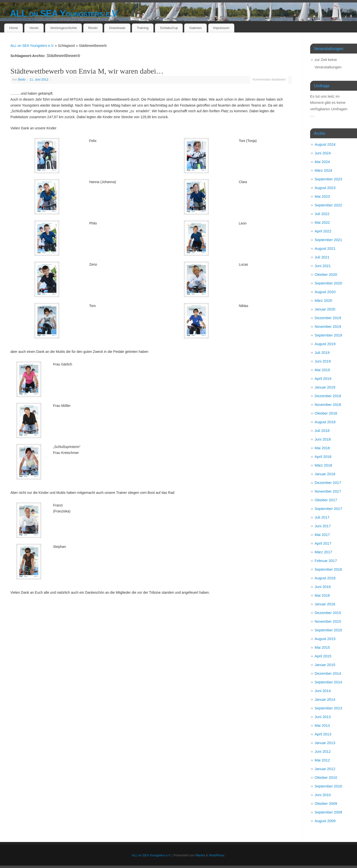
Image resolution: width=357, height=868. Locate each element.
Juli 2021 (322, 257)
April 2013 (323, 734)
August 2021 (325, 248)
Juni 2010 (323, 795)
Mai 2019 (322, 370)
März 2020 (323, 300)
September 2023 (328, 179)
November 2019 (328, 326)
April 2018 (323, 457)
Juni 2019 (323, 361)
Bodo (22, 80)
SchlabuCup (169, 28)
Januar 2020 (325, 309)
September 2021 (328, 240)
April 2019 (323, 378)
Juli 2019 (322, 352)
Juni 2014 (323, 691)
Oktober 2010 (326, 777)
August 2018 (325, 422)
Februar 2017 (326, 561)
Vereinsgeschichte (63, 28)
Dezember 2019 (328, 318)
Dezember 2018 (328, 396)
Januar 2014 (325, 699)
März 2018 (323, 465)
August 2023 (325, 188)
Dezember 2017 (328, 483)
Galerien (195, 28)
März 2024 (323, 170)
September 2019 (328, 335)
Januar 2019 (325, 387)
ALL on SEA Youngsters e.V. (64, 14)
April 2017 (323, 543)
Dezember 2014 (328, 673)
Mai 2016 (322, 595)
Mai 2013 (322, 725)
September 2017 (328, 509)
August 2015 (325, 639)
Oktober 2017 (326, 500)
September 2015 (328, 630)
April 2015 (323, 656)
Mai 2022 (322, 222)
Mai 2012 (322, 760)
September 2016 (328, 569)
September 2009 (328, 812)
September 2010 (328, 786)
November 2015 (328, 621)
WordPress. (217, 855)
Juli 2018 (322, 431)
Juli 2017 (322, 517)
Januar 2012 (325, 769)
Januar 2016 (325, 604)
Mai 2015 (322, 647)
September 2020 (328, 283)
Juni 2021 (323, 266)
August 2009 (325, 821)
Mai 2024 (322, 162)
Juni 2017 (323, 526)
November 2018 (328, 405)
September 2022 (328, 205)
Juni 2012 (323, 751)
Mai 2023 (322, 196)
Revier (93, 28)
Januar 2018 (325, 474)
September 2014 (328, 682)
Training (143, 28)
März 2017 (323, 552)
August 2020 (325, 292)
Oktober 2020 (326, 274)
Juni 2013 (323, 717)
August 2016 (325, 578)
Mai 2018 (322, 448)
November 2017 (328, 491)
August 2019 (325, 344)
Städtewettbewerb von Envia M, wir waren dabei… (87, 71)
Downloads (117, 28)
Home (14, 28)
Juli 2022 (322, 214)
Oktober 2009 (326, 803)
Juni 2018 (323, 439)
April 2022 (323, 231)
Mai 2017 (322, 535)
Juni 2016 (323, 587)
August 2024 (325, 144)
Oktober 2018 (326, 413)
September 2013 (328, 708)
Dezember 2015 (328, 613)
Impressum (221, 28)
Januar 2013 (325, 743)
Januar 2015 (325, 665)
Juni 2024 (323, 153)
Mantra (200, 855)
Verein (34, 28)
